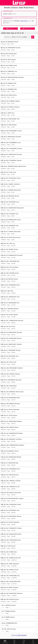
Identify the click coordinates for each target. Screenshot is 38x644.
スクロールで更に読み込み (19, 635)
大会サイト (11, 29)
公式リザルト (24, 21)
